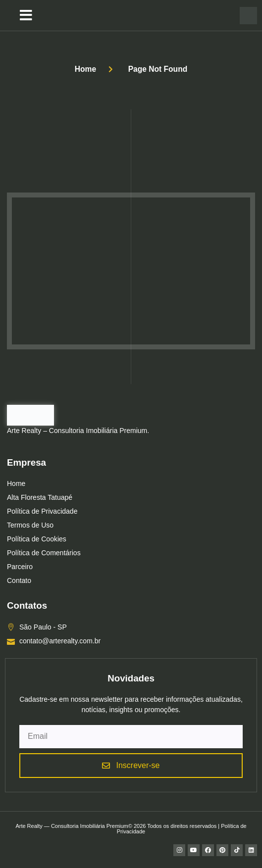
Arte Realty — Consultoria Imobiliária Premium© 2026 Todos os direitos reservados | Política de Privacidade (131, 829)
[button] (26, 15)
